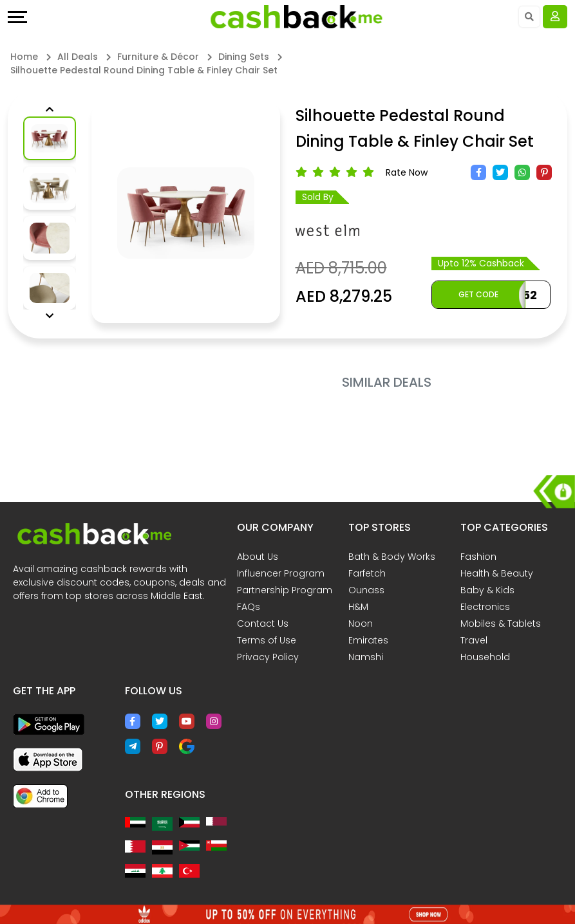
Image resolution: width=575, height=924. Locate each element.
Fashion (478, 557)
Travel (474, 640)
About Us (258, 557)
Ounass (366, 590)
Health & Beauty (497, 573)
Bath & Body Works (392, 557)
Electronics (485, 607)
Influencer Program (281, 573)
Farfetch (367, 573)
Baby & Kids (487, 590)
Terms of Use (267, 640)
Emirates (368, 640)
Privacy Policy (268, 657)
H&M (358, 607)
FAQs (249, 607)
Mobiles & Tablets (501, 624)
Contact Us (263, 624)
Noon (361, 624)
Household (485, 657)
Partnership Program (285, 590)
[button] (50, 110)
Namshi (366, 657)
